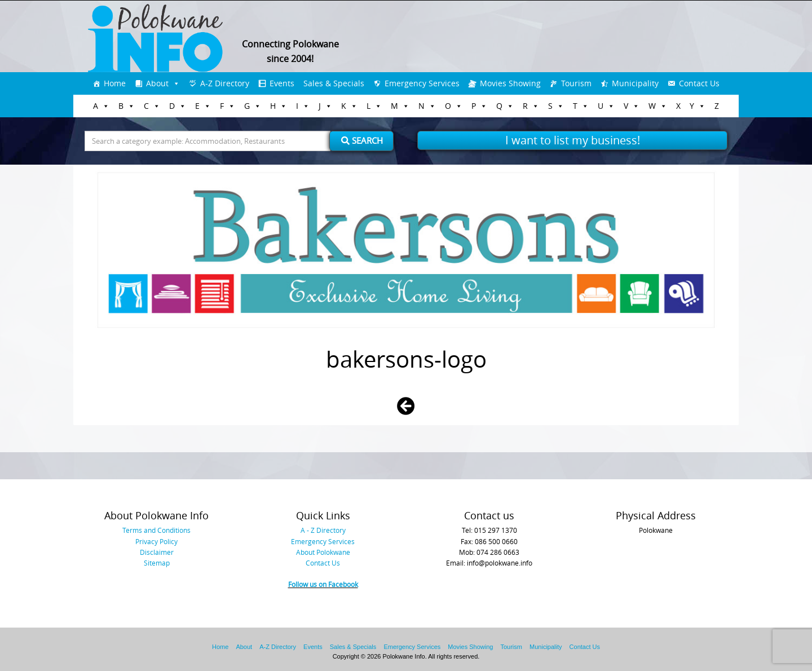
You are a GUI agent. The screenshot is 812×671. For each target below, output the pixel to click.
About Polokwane (323, 552)
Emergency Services (422, 83)
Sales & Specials (334, 83)
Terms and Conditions (156, 530)
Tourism (576, 83)
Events (282, 83)
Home (115, 83)
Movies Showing (510, 83)
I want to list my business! (573, 140)
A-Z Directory (225, 83)
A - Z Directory (323, 530)
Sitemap (157, 563)
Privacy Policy (156, 541)
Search (362, 140)
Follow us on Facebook (323, 584)
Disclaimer (157, 552)
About (157, 83)
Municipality (635, 83)
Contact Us (699, 83)
